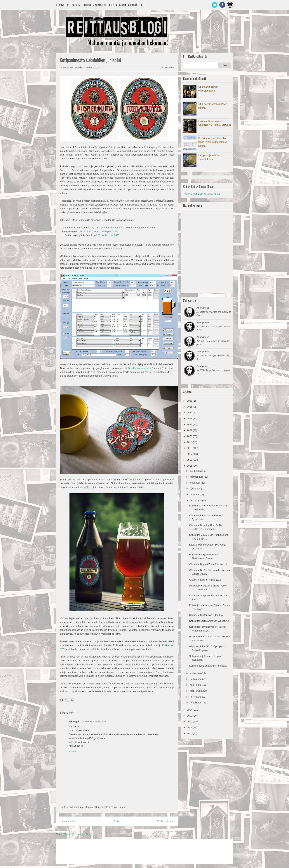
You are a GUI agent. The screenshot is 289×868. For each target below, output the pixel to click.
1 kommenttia (168, 67)
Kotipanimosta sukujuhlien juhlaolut (208, 666)
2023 (190, 419)
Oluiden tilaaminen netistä (123, 5)
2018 (190, 448)
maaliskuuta (197, 691)
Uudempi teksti (68, 821)
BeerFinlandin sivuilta (140, 368)
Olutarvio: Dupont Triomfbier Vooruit (208, 564)
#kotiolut (84, 231)
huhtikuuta (196, 685)
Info (142, 5)
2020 (190, 436)
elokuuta (195, 495)
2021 (190, 430)
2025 (190, 407)
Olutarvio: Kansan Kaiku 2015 (205, 580)
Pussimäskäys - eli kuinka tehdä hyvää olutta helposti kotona (213, 142)
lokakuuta (195, 483)
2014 (190, 710)
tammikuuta (196, 703)
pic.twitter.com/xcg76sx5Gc (104, 231)
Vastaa (72, 751)
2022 (190, 424)
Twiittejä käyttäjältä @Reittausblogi (202, 194)
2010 (190, 733)
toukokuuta (196, 679)
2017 (190, 454)
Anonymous (203, 308)
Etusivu (60, 5)
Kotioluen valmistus (94, 5)
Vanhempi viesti (166, 821)
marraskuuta (197, 477)
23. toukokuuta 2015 (109, 235)
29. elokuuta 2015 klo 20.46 (94, 722)
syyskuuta (195, 489)
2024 (190, 413)
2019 (190, 442)
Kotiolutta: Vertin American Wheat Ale (209, 621)
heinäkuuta (196, 500)
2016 (190, 460)
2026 (190, 401)
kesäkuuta (196, 673)
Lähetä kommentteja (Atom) (77, 834)
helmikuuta (196, 697)
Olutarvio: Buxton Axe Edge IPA (206, 615)
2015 (190, 466)
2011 (190, 728)
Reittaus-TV (74, 5)
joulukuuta (196, 471)
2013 (190, 716)
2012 (190, 722)
